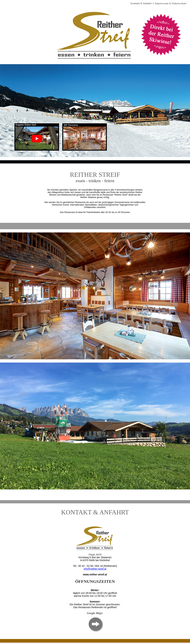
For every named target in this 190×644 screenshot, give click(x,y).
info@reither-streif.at (95, 569)
